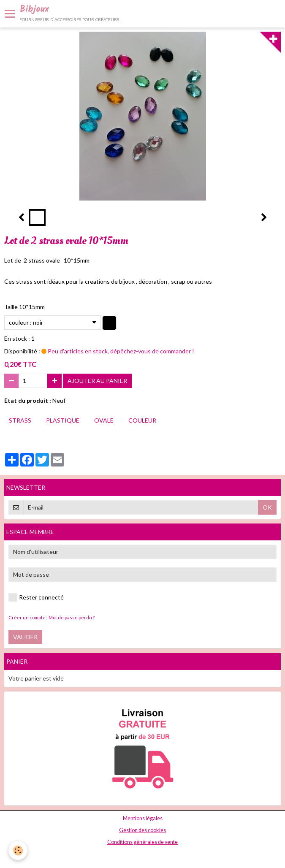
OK (267, 507)
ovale (104, 420)
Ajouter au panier (97, 381)
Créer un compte (27, 617)
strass (20, 420)
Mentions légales (143, 818)
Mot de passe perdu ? (72, 617)
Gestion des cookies (142, 830)
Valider (25, 637)
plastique (63, 420)
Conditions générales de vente (142, 842)
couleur (142, 420)
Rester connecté (36, 597)
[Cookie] (18, 850)
